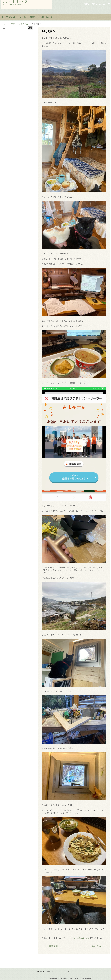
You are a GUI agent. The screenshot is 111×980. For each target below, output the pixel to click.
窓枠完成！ (99, 946)
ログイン (106, 976)
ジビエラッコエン (28, 17)
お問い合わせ (46, 17)
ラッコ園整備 (50, 946)
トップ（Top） (9, 17)
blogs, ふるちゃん (81, 938)
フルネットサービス (27, 4)
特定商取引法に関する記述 (46, 971)
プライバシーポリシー (66, 971)
